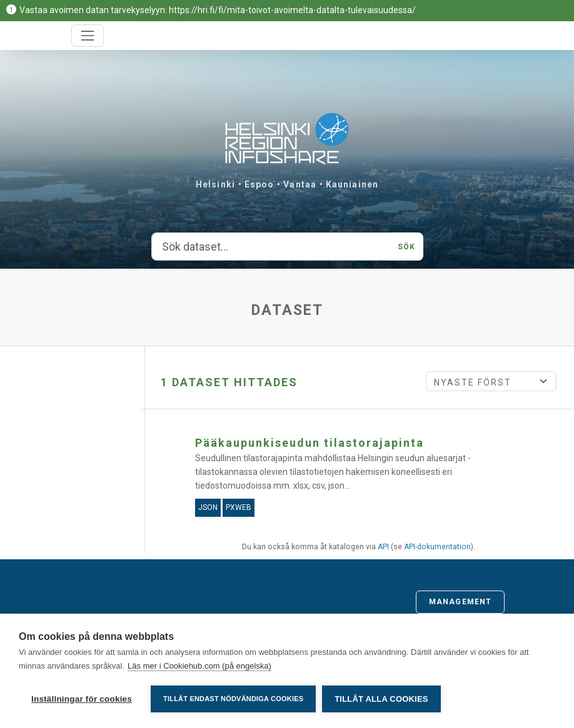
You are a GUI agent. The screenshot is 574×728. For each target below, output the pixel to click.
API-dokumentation (437, 547)
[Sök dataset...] (271, 247)
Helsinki (215, 184)
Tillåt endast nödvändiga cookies (233, 699)
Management (460, 602)
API (383, 547)
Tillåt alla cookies (381, 699)
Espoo (259, 184)
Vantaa (300, 184)
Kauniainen (352, 184)
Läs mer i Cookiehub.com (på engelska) (199, 666)
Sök (406, 247)
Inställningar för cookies (82, 699)
